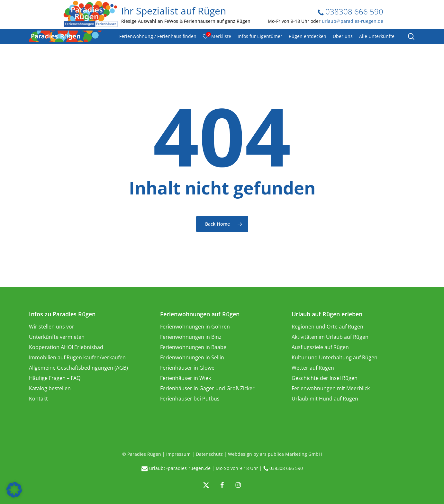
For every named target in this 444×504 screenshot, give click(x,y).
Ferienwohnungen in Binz (191, 337)
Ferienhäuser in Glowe (187, 368)
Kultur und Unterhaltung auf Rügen (335, 357)
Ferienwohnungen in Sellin (192, 357)
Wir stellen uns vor (52, 327)
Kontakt (38, 399)
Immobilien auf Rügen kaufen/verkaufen (77, 357)
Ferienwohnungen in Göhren (195, 327)
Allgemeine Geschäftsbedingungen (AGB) (78, 368)
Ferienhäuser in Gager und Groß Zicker (207, 388)
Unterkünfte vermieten (57, 337)
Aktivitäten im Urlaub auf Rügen (330, 337)
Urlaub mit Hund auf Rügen (325, 399)
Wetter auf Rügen (313, 368)
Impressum (178, 454)
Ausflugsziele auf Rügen (320, 347)
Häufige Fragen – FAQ (55, 378)
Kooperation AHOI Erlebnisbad (66, 347)
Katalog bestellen (50, 388)
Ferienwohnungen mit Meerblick (331, 388)
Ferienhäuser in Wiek (186, 378)
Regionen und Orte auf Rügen (327, 327)
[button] (14, 490)
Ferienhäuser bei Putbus (190, 399)
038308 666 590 (350, 11)
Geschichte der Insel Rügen (325, 378)
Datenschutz (209, 454)
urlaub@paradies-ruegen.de (353, 21)
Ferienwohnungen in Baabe (193, 347)
